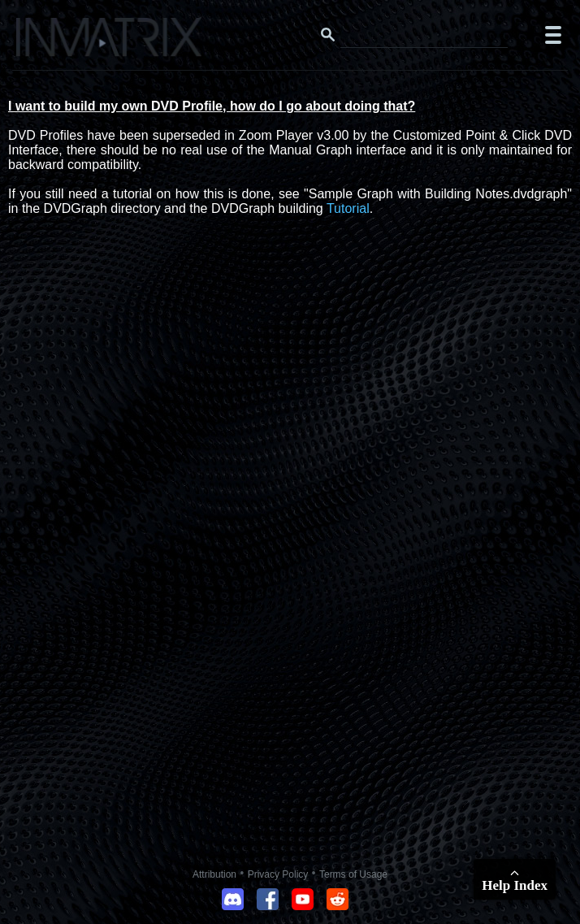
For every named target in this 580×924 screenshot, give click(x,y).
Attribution (214, 874)
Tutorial (348, 208)
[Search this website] (424, 35)
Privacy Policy (278, 874)
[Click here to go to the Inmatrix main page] (45, 43)
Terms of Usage (353, 874)
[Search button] (328, 35)
